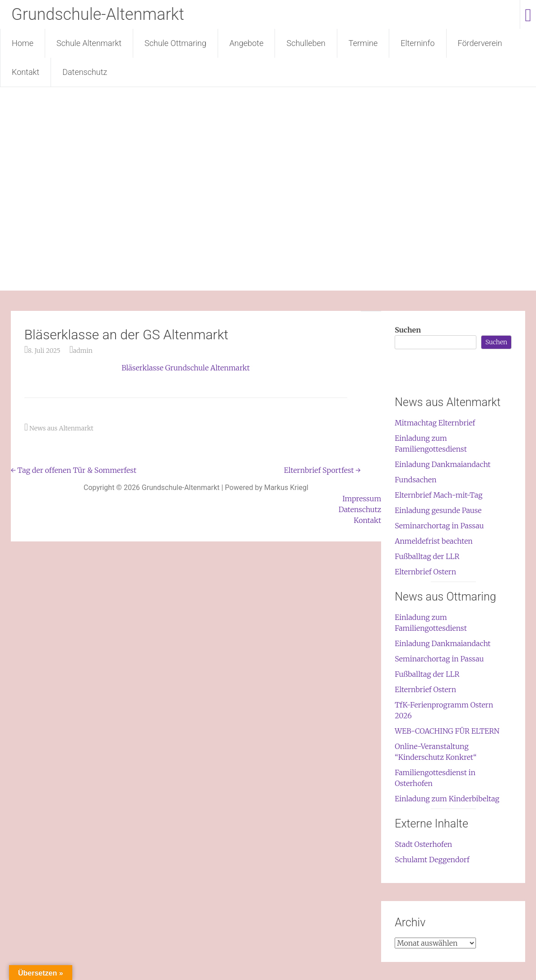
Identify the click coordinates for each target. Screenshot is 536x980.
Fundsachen (415, 480)
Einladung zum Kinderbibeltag (447, 799)
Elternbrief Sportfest (322, 470)
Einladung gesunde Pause (438, 510)
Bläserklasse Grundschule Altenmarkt (186, 368)
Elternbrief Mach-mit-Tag (438, 495)
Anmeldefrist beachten (434, 541)
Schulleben (306, 43)
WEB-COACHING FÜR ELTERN (447, 731)
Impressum (362, 499)
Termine (363, 43)
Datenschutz (85, 72)
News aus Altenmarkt (61, 428)
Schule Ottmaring (175, 43)
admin (83, 351)
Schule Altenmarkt (89, 43)
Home (23, 43)
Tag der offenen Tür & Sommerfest (74, 470)
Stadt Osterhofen (423, 844)
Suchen (408, 330)
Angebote (247, 43)
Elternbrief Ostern (425, 572)
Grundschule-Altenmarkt (98, 14)
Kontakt (26, 72)
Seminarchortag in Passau (439, 526)
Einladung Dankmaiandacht (443, 464)
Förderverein (480, 43)
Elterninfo (417, 43)
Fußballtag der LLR (427, 556)
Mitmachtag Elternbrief (435, 423)
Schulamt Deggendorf (432, 860)
